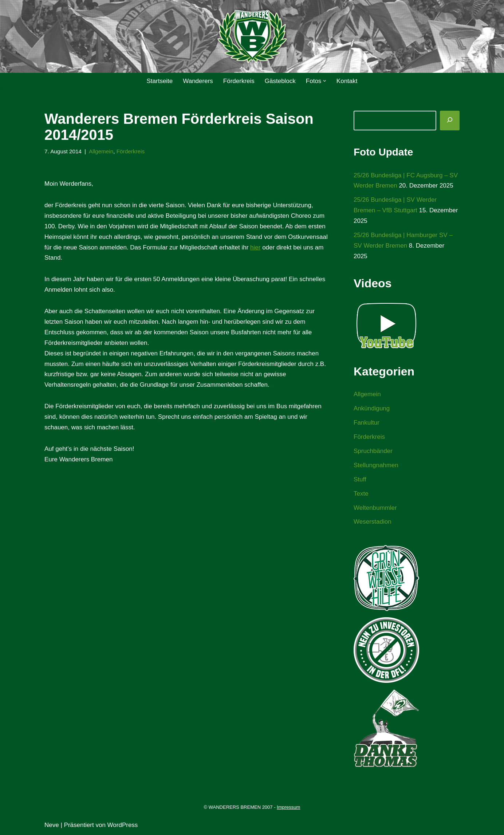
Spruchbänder (373, 451)
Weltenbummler (375, 508)
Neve (52, 825)
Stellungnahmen (376, 465)
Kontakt (347, 81)
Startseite (160, 81)
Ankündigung (372, 408)
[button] (325, 81)
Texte (361, 494)
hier (255, 247)
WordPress (123, 825)
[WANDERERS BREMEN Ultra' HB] (252, 37)
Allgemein (101, 151)
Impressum (288, 807)
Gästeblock (280, 81)
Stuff (360, 479)
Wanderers (198, 81)
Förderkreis (239, 81)
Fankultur (367, 423)
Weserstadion (373, 522)
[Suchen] (450, 121)
